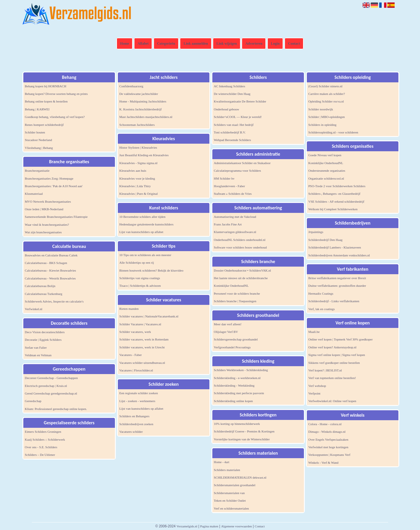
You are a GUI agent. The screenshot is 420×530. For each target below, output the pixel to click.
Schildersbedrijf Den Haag (325, 240)
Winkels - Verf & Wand (323, 463)
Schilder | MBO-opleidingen (327, 117)
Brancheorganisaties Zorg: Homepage (49, 178)
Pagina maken (209, 526)
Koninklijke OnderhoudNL (231, 286)
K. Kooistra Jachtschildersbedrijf (140, 109)
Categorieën (166, 44)
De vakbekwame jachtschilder (139, 94)
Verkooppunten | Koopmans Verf (329, 455)
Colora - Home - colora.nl (325, 424)
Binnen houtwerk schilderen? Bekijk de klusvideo (151, 270)
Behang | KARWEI (37, 109)
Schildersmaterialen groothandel (235, 485)
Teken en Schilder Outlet (230, 501)
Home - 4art (222, 462)
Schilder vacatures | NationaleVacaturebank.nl (149, 316)
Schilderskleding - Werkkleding (234, 385)
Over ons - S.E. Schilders (41, 447)
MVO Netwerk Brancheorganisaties (48, 201)
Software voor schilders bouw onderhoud (240, 247)
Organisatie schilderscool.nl (326, 178)
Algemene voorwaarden (236, 526)
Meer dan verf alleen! (228, 324)
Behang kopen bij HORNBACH (45, 86)
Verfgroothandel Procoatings (232, 347)
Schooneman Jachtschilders (137, 125)
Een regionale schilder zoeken (139, 393)
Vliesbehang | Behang (39, 148)
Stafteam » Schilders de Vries (233, 194)
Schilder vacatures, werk (135, 332)
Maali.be (314, 332)
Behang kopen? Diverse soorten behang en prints (56, 94)
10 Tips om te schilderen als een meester (145, 255)
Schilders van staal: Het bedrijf (234, 125)
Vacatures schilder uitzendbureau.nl (142, 363)
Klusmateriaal (34, 194)
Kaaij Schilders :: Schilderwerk (45, 439)
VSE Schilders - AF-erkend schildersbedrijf (336, 201)
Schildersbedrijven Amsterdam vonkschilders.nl (339, 255)
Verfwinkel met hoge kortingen (328, 447)
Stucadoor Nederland (38, 140)
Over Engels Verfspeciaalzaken (328, 439)
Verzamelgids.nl (187, 526)
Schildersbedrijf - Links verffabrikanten (334, 301)
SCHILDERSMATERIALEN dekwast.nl (240, 477)
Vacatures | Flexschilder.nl (136, 370)
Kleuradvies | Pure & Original (139, 194)
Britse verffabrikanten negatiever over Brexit (337, 278)
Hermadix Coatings (321, 293)
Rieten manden (129, 309)
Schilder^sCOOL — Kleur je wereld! (238, 117)
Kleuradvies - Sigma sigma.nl (138, 163)
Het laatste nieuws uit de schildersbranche (241, 278)
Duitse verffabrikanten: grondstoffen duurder (337, 286)
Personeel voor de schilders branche (237, 293)
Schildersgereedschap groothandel (236, 339)
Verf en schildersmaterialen (231, 508)
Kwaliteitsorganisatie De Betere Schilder (240, 101)
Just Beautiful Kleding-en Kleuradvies (144, 155)
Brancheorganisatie (37, 171)
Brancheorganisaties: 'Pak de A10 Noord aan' (54, 186)
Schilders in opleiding (322, 125)
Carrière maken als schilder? (327, 94)
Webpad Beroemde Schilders (232, 140)
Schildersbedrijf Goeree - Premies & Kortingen (244, 431)
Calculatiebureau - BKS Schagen (46, 263)
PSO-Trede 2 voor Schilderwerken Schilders (337, 186)
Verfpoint (314, 393)
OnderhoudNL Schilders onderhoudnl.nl (240, 240)
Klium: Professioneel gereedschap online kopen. (56, 409)
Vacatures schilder (131, 432)
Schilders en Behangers (134, 416)
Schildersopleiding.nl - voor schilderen (333, 132)
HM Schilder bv (224, 178)
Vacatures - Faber (131, 355)
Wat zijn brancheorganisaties (43, 232)
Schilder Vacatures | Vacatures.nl (140, 324)
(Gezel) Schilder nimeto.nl (325, 86)
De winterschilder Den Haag (232, 94)
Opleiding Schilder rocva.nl (326, 101)
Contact (294, 44)
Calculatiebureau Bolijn (40, 286)
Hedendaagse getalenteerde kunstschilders (146, 224)
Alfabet (143, 44)
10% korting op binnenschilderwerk (237, 424)
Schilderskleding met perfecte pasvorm (239, 393)
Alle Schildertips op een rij (137, 263)
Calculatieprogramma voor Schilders (237, 171)
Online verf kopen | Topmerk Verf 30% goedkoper (341, 339)
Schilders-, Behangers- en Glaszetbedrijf (334, 194)
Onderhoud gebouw (226, 109)
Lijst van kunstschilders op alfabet (141, 232)
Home (125, 44)
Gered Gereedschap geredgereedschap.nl (51, 393)
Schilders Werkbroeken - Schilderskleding (241, 370)
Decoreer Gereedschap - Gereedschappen (51, 378)
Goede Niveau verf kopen (325, 155)
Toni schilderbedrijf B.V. (230, 132)
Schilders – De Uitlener (40, 455)
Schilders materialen (227, 470)
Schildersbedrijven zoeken (136, 424)
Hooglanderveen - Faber (229, 186)
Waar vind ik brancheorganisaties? (47, 225)
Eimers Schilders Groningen (43, 432)
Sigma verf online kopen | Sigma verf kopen (337, 355)
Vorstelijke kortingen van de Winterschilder (242, 439)
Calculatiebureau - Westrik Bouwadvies (50, 278)
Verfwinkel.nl (34, 309)
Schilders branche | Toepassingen (235, 301)
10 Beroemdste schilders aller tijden (142, 217)
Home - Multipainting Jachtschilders (143, 101)
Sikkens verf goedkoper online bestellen (334, 363)
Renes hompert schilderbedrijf (44, 125)
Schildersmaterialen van (229, 493)
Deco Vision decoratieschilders (45, 332)
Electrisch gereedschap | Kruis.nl (46, 386)
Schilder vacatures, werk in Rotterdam (144, 339)
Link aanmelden (196, 44)
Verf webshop (317, 386)
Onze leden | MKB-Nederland (44, 209)
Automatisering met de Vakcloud (235, 217)
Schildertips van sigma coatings (140, 278)
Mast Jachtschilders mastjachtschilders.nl (146, 117)
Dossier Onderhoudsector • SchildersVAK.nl (242, 270)
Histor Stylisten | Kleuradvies (138, 147)
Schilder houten (35, 132)
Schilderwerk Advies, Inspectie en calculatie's (54, 301)
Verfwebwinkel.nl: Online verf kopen (332, 401)
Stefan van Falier (36, 347)
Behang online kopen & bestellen (46, 101)
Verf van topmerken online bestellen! (332, 378)
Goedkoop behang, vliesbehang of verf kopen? (55, 117)
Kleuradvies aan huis (133, 171)
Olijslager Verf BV (226, 332)
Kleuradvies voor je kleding (137, 178)
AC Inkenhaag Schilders (230, 86)
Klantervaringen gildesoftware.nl (235, 232)
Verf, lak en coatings (321, 309)
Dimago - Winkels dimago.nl (327, 432)
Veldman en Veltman (38, 355)
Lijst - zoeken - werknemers (137, 401)
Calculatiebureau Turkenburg (43, 294)
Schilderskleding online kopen (233, 401)
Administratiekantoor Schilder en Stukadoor (242, 163)
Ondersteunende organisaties (327, 171)
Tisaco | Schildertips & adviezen (140, 286)
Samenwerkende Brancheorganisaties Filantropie (56, 217)
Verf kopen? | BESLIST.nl (325, 370)
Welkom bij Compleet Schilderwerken (333, 209)
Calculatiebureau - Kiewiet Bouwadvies (50, 270)
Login (275, 44)
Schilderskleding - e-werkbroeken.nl (237, 378)
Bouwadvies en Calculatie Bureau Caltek (51, 255)
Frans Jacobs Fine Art (228, 224)
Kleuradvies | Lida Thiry (135, 186)
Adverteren (254, 44)
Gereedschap (33, 401)
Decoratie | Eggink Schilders (43, 340)
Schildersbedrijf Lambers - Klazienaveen (335, 247)
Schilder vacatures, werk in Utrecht (142, 347)
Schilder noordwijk (321, 109)
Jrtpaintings (316, 232)
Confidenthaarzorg (131, 86)
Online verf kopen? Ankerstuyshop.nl (332, 347)
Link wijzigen (227, 44)
